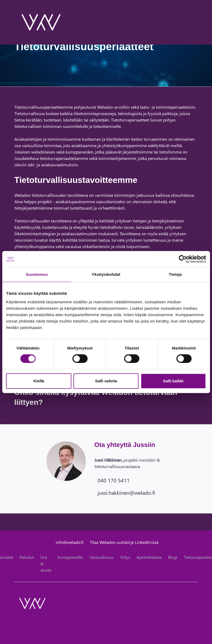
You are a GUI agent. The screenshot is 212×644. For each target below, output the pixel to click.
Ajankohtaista (149, 557)
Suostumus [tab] (37, 274)
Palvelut (27, 557)
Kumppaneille (70, 557)
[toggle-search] (191, 22)
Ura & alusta (46, 563)
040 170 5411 (114, 480)
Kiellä (39, 381)
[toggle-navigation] (198, 22)
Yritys (125, 557)
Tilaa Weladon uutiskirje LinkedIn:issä (124, 542)
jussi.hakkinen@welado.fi (126, 492)
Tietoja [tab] (175, 274)
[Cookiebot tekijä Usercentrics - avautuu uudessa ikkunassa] (183, 259)
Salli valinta (106, 381)
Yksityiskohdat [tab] (106, 274)
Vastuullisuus (101, 557)
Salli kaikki (173, 381)
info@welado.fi (70, 542)
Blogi (173, 557)
